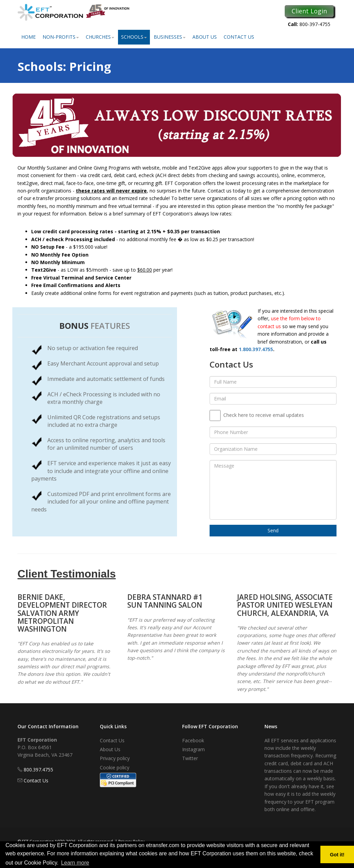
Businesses (170, 37)
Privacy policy (115, 758)
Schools (134, 37)
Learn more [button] (75, 863)
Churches (100, 37)
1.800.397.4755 (256, 349)
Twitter (190, 758)
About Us (205, 37)
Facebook (193, 740)
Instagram (193, 749)
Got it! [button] (337, 855)
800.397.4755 (38, 770)
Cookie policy (115, 767)
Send (273, 530)
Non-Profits (61, 37)
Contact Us (239, 37)
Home (28, 37)
